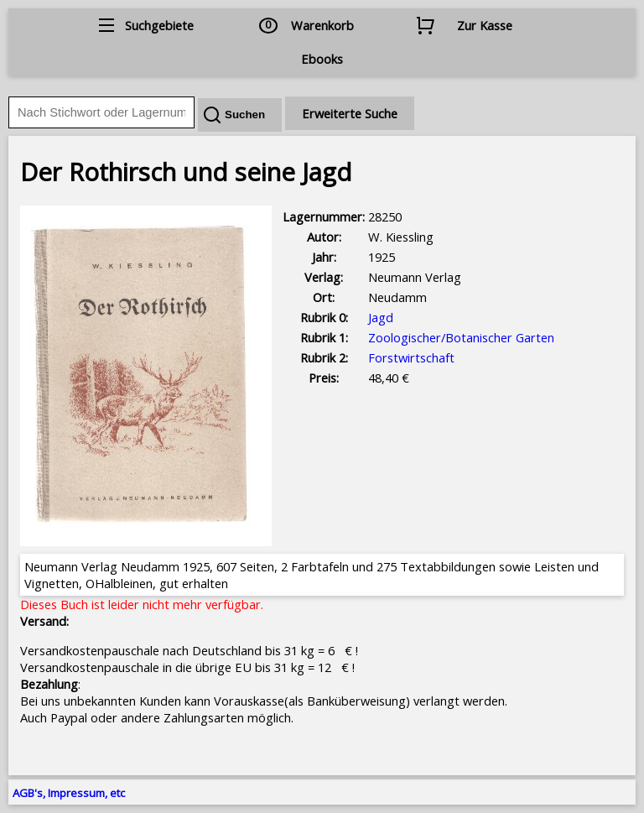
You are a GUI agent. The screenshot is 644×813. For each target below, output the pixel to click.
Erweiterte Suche (350, 113)
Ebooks (322, 59)
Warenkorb (322, 25)
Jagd (381, 317)
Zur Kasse (485, 25)
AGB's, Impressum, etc (69, 793)
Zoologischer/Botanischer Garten (461, 337)
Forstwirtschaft (411, 357)
